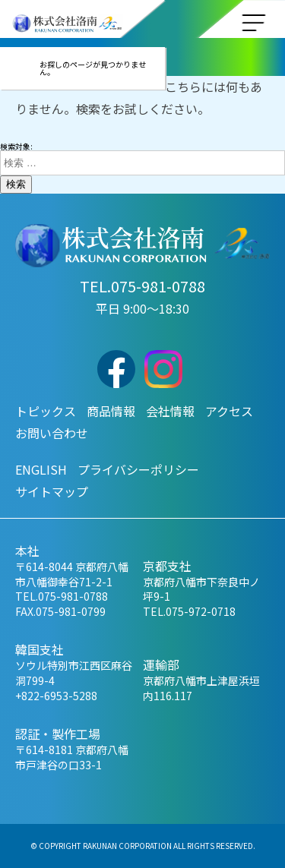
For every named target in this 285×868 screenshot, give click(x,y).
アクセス (229, 411)
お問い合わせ (52, 433)
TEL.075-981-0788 (142, 286)
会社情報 (170, 411)
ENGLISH (41, 469)
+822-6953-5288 (56, 696)
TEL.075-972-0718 (189, 611)
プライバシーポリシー (138, 469)
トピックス (46, 411)
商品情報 (111, 411)
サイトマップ (52, 491)
